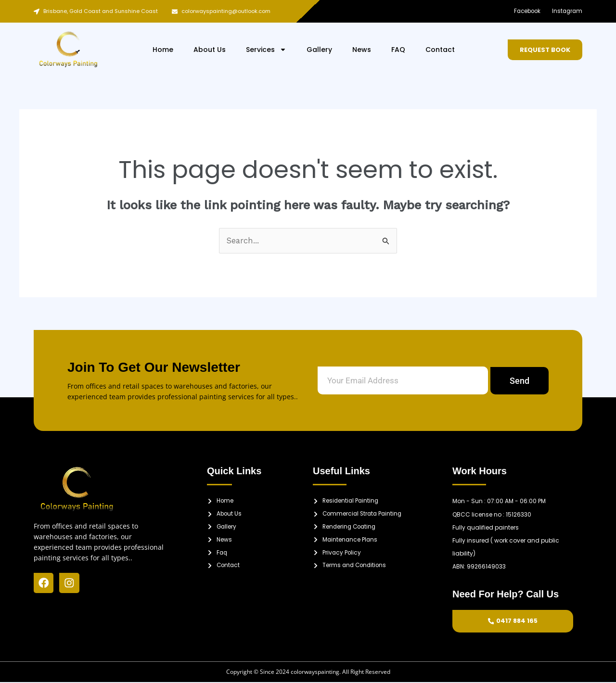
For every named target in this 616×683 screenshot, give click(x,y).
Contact (440, 50)
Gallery (319, 50)
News (362, 50)
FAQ (398, 50)
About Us (210, 50)
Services (266, 50)
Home (163, 50)
